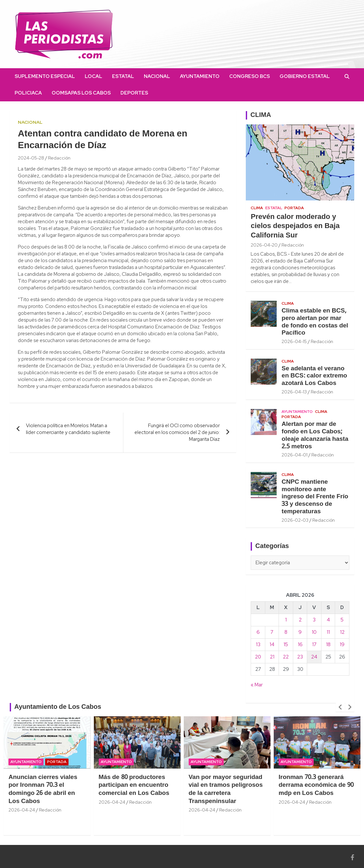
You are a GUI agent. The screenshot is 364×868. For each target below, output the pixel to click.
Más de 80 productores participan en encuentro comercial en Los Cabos (134, 785)
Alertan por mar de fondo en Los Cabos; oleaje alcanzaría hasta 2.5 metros (315, 435)
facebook (158, 93)
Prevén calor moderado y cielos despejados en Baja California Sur (295, 226)
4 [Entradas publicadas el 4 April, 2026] (328, 620)
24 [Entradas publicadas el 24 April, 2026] (314, 657)
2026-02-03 (295, 520)
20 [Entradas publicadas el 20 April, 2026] (258, 657)
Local (94, 76)
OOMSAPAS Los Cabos (81, 93)
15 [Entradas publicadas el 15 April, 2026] (286, 645)
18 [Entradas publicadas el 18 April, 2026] (328, 645)
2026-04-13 (294, 392)
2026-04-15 (294, 341)
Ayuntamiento (200, 76)
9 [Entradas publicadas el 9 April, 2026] (300, 632)
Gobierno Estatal (305, 76)
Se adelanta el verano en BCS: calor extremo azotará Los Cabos (314, 376)
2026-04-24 (22, 810)
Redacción (59, 158)
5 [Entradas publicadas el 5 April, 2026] (342, 620)
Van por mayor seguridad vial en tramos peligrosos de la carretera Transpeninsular (226, 789)
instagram (168, 93)
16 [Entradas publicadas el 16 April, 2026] (300, 645)
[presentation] (340, 707)
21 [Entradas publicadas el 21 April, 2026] (272, 657)
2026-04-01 (295, 455)
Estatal (123, 76)
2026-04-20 (264, 245)
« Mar (257, 685)
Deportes (134, 93)
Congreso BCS (250, 76)
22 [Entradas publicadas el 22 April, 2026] (286, 657)
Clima (257, 208)
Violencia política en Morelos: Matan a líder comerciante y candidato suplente (68, 429)
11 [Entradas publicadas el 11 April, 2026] (328, 632)
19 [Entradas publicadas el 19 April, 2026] (342, 645)
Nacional (157, 76)
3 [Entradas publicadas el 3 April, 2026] (314, 620)
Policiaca (28, 93)
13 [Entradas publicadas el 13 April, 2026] (258, 645)
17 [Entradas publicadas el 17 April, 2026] (314, 645)
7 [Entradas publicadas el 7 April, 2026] (272, 632)
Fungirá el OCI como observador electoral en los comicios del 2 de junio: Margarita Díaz (177, 432)
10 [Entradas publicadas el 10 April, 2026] (314, 632)
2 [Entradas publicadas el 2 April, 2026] (300, 620)
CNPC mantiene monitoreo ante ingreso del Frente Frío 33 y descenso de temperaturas (315, 497)
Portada (294, 208)
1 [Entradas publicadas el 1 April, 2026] (286, 620)
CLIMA (261, 115)
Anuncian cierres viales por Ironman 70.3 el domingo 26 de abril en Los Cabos (43, 789)
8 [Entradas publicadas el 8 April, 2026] (286, 632)
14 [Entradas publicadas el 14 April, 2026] (272, 645)
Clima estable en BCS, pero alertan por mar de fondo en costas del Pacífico (315, 322)
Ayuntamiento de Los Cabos (58, 707)
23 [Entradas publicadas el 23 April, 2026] (300, 657)
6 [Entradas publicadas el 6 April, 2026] (258, 632)
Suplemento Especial (45, 76)
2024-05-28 (31, 158)
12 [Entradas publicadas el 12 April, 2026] (342, 632)
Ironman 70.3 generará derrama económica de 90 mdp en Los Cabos (316, 785)
